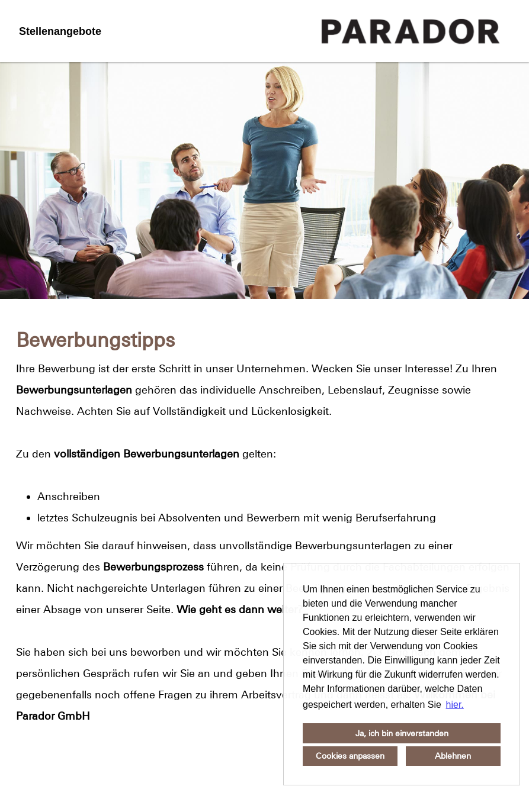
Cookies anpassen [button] (350, 756)
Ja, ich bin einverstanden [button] (402, 733)
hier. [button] (455, 705)
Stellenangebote (60, 31)
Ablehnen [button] (453, 756)
